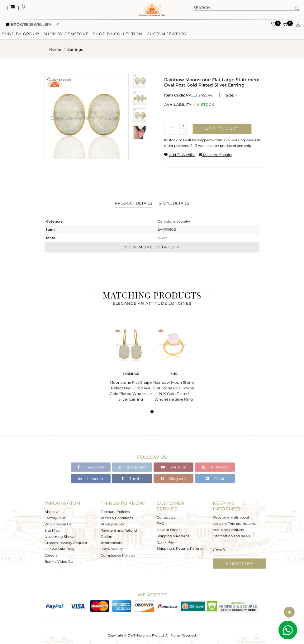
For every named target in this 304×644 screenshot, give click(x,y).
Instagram (132, 467)
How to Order (168, 530)
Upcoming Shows (60, 537)
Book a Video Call (59, 562)
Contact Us (166, 517)
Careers (51, 555)
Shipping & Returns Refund (180, 548)
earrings (75, 49)
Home (55, 49)
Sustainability (112, 549)
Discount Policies (115, 512)
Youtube (174, 467)
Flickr (215, 479)
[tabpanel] (131, 362)
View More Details (152, 247)
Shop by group (21, 35)
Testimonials (111, 543)
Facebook (91, 467)
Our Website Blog (59, 549)
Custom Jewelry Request (66, 543)
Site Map (52, 530)
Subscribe (240, 564)
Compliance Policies (118, 555)
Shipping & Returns (173, 536)
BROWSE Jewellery (29, 26)
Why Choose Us (58, 524)
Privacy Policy (112, 524)
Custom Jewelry (167, 35)
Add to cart (222, 129)
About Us (52, 512)
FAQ (160, 524)
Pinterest (215, 467)
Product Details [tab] (133, 203)
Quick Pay (165, 542)
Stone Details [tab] (174, 203)
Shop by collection (118, 35)
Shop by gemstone (66, 35)
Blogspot (173, 479)
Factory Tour (55, 518)
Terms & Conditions (117, 518)
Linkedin (91, 479)
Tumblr (132, 479)
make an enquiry (215, 155)
